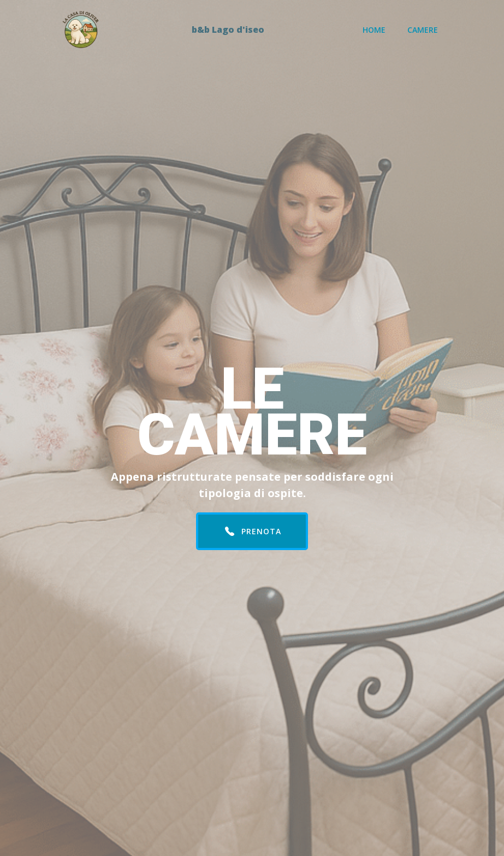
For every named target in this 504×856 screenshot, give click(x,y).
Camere (423, 30)
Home (374, 30)
